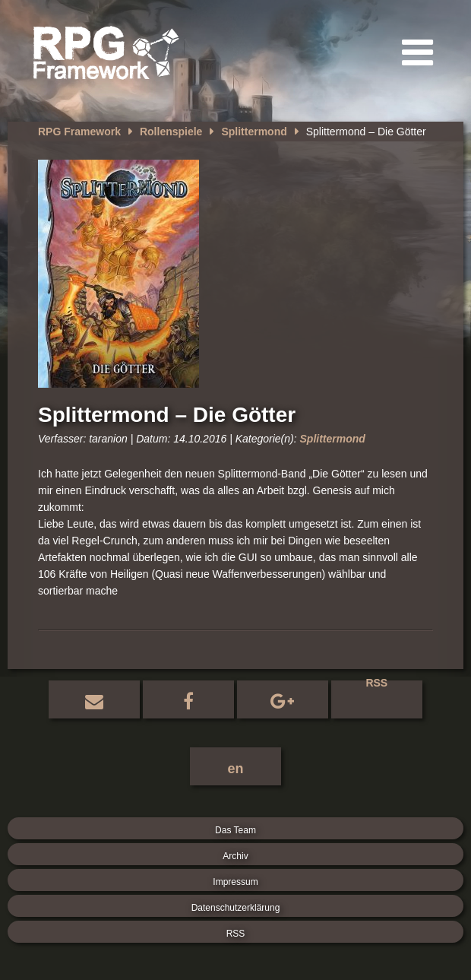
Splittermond (254, 132)
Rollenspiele (171, 132)
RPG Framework (79, 132)
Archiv (235, 856)
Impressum (235, 882)
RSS (376, 685)
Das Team (235, 830)
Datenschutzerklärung (236, 908)
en (235, 769)
